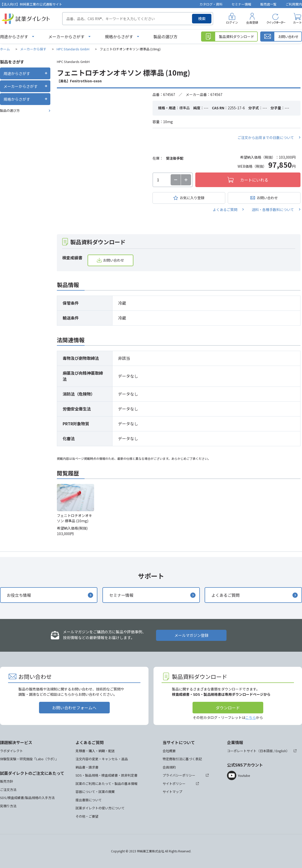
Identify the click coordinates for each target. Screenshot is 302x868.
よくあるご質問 (225, 210)
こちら (251, 717)
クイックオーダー (276, 22)
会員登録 (252, 22)
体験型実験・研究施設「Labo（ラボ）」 (29, 759)
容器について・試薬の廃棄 (95, 792)
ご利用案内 (294, 4)
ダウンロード (228, 708)
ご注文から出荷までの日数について (266, 137)
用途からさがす (14, 37)
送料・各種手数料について (273, 210)
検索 (202, 19)
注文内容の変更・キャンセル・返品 (102, 759)
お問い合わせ (267, 198)
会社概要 (169, 751)
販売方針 (7, 781)
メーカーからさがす (66, 37)
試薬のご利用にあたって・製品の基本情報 (106, 784)
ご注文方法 (8, 790)
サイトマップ (172, 792)
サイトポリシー (174, 784)
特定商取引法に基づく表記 (182, 759)
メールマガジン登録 (191, 635)
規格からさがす (119, 37)
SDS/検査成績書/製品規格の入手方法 (27, 798)
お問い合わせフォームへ (74, 708)
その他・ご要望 (87, 816)
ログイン (232, 22)
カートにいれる (254, 180)
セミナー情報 (241, 4)
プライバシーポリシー (179, 775)
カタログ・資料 (211, 4)
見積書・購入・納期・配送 (95, 751)
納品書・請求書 (87, 767)
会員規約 (169, 767)
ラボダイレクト (11, 751)
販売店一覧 (268, 4)
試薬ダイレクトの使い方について (100, 808)
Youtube (244, 775)
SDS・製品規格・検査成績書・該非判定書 (106, 775)
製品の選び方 (165, 37)
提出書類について (89, 800)
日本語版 (266, 751)
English (281, 751)
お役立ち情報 (19, 595)
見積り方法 (8, 806)
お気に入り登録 (192, 198)
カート (297, 22)
